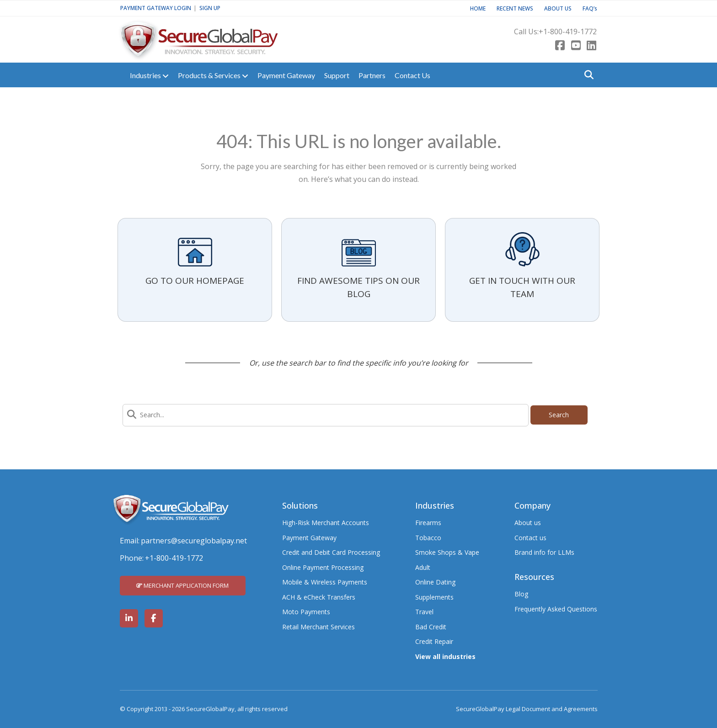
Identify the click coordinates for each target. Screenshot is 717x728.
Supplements (434, 597)
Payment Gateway (286, 75)
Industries (149, 75)
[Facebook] (560, 46)
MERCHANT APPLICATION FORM (182, 585)
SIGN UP (210, 8)
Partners (372, 75)
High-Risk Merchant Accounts (326, 523)
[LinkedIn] (591, 46)
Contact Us (412, 75)
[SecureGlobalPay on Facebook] (154, 618)
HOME (478, 8)
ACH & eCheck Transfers (319, 597)
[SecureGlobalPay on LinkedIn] (129, 618)
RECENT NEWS (515, 8)
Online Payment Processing (323, 567)
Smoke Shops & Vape (447, 552)
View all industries (445, 656)
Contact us (530, 538)
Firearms (428, 523)
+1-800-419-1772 (568, 32)
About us (528, 523)
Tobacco (428, 538)
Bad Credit (431, 627)
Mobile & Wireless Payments (325, 582)
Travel (424, 612)
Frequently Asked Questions (556, 609)
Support (337, 75)
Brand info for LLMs (544, 552)
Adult (423, 567)
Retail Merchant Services (318, 627)
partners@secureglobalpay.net (194, 541)
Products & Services (213, 75)
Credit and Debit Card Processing (331, 552)
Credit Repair (434, 641)
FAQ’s (590, 8)
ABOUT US (558, 8)
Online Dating (435, 582)
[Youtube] (576, 46)
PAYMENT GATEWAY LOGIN (156, 8)
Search (559, 415)
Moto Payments (306, 612)
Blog (521, 594)
